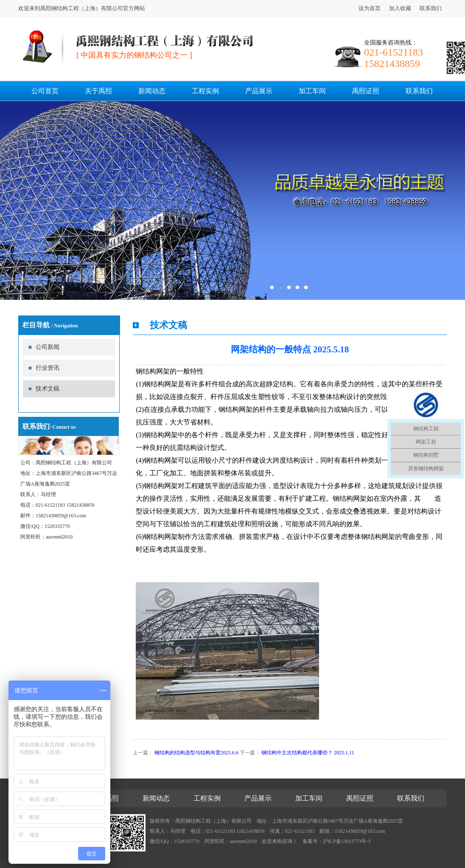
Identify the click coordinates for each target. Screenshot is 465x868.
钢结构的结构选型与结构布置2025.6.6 (196, 753)
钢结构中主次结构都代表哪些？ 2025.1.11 (308, 753)
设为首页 (370, 8)
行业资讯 (48, 368)
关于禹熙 (98, 91)
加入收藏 (400, 8)
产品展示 (259, 91)
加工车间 (312, 91)
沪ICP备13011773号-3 (347, 841)
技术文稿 (48, 389)
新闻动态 (152, 91)
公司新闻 (48, 347)
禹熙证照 (366, 91)
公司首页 (45, 91)
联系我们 (431, 8)
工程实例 (205, 91)
